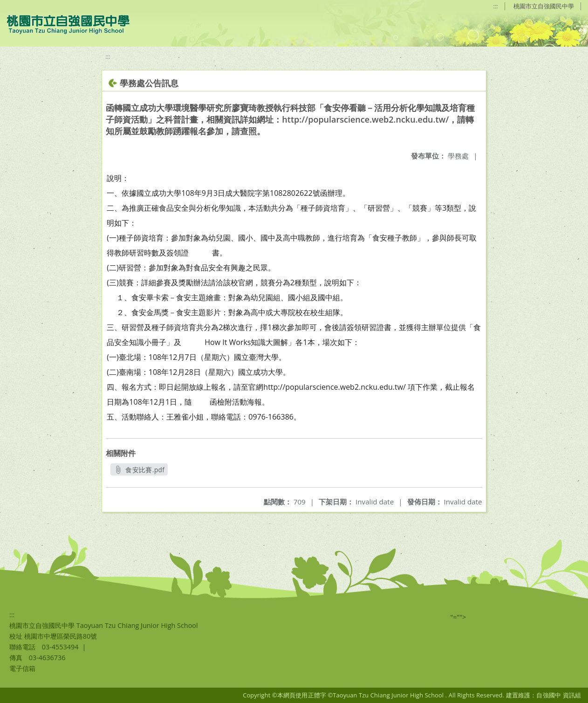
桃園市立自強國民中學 (544, 6)
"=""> (458, 617)
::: (496, 6)
